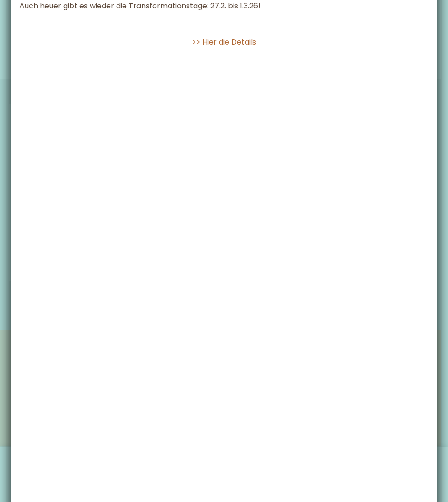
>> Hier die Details (224, 96)
